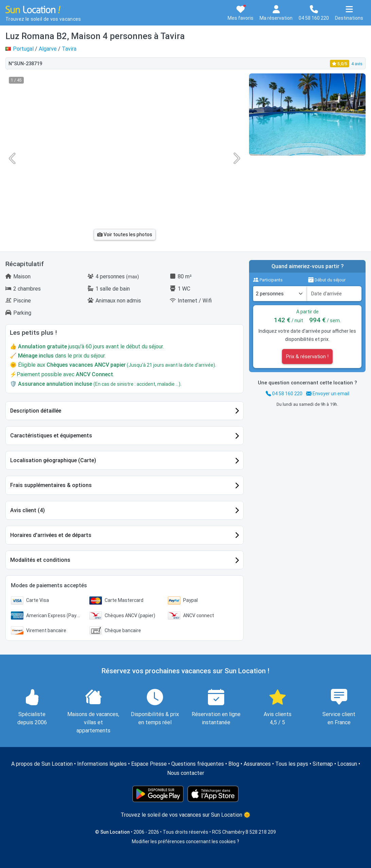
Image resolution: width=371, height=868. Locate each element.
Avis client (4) (28, 510)
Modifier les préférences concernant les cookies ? (185, 841)
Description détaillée (36, 411)
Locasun (347, 764)
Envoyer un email (328, 394)
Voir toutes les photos (125, 235)
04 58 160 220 (284, 394)
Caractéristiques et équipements (51, 436)
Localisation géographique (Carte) (53, 460)
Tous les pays (292, 764)
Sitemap (323, 764)
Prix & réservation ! (307, 357)
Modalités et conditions (40, 560)
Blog (234, 764)
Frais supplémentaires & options (51, 485)
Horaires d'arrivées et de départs (51, 535)
